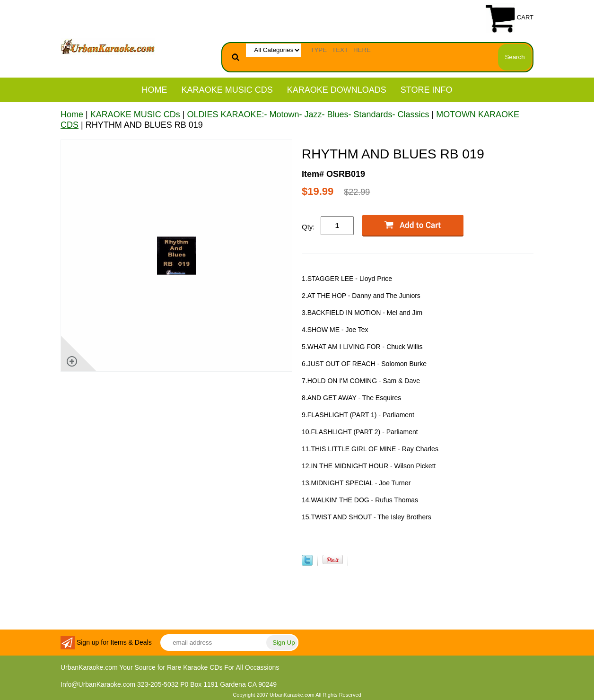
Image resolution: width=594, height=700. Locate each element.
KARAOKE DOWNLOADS (337, 90)
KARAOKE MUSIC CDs (227, 90)
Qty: (308, 227)
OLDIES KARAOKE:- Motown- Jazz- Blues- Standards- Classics (308, 114)
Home (155, 90)
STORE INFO (427, 90)
